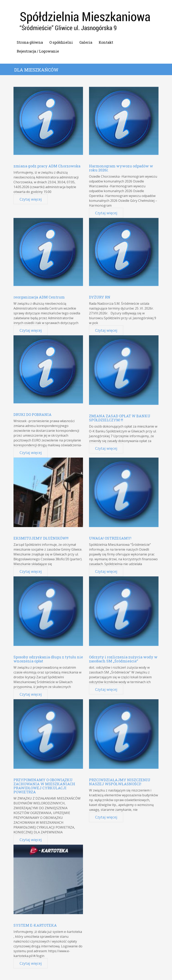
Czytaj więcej (31, 199)
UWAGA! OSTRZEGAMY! (110, 538)
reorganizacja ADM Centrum (39, 297)
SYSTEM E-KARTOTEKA (35, 925)
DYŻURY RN (100, 297)
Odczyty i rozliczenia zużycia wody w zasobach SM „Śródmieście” (123, 659)
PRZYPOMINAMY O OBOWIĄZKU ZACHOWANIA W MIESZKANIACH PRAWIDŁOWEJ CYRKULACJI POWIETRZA (44, 786)
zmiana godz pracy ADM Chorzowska (47, 166)
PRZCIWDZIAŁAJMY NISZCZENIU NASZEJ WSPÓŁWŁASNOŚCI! (120, 782)
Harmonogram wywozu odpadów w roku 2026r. (121, 168)
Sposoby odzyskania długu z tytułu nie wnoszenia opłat (48, 659)
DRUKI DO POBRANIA (33, 414)
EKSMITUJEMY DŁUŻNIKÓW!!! (41, 538)
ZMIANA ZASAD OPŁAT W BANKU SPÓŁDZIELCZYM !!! (120, 418)
